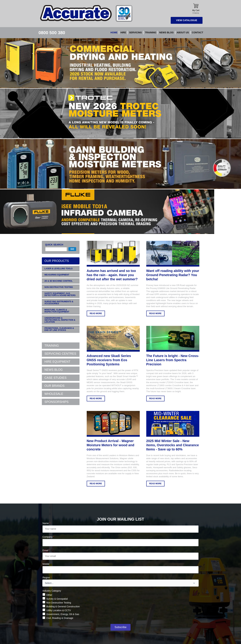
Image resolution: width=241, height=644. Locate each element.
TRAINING (52, 346)
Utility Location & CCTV (59, 610)
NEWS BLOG (54, 370)
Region (47, 578)
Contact (198, 32)
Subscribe (120, 627)
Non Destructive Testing (59, 603)
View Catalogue (187, 20)
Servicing (135, 32)
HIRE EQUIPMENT (57, 362)
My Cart (196, 9)
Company (48, 537)
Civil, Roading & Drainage (60, 618)
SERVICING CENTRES (60, 354)
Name (46, 523)
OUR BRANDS (55, 386)
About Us (183, 32)
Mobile (46, 564)
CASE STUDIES (56, 378)
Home (114, 32)
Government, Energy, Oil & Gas (63, 614)
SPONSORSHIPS (57, 402)
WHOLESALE (54, 394)
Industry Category (52, 591)
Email (46, 550)
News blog (166, 32)
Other (49, 595)
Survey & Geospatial (57, 599)
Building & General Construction (63, 606)
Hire (123, 32)
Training (151, 32)
